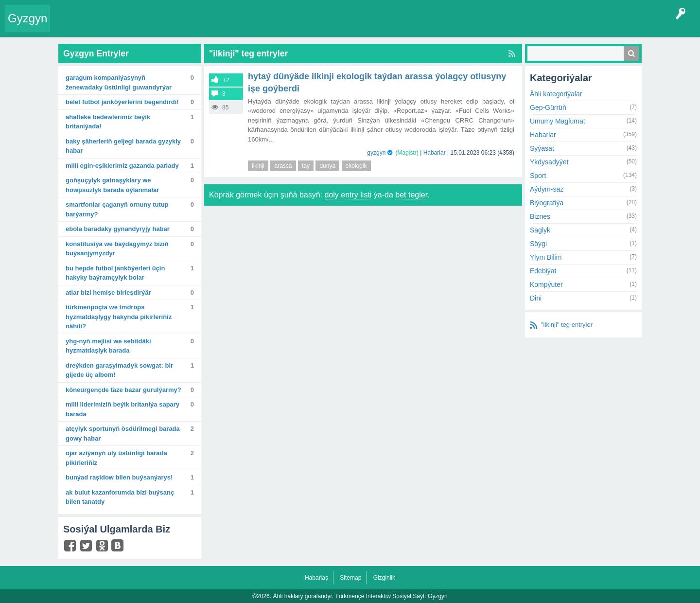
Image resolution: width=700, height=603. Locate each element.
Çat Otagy (346, 26)
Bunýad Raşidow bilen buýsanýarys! (119, 477)
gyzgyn (376, 153)
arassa (283, 166)
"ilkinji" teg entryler (567, 325)
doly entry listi (348, 195)
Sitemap (350, 578)
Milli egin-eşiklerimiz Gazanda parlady (122, 166)
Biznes (540, 216)
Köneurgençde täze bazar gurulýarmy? (123, 390)
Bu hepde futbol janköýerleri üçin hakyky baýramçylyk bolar (115, 273)
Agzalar (242, 26)
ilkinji (258, 166)
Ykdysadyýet (549, 162)
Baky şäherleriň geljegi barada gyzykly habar (123, 146)
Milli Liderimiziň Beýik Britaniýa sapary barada (122, 409)
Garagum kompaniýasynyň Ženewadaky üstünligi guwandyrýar (119, 82)
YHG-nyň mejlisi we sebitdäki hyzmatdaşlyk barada (108, 346)
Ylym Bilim (546, 257)
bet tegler (411, 195)
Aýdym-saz (547, 189)
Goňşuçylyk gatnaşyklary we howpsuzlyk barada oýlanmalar (112, 185)
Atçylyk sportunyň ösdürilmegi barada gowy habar (123, 434)
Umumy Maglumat (558, 121)
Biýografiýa (547, 203)
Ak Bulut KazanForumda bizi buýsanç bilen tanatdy (120, 497)
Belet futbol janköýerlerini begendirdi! (122, 102)
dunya (327, 166)
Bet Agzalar (278, 26)
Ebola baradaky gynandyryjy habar (118, 229)
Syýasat (542, 148)
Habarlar (435, 153)
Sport (538, 176)
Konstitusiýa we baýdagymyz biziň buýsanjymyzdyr (117, 249)
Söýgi (538, 244)
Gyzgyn (27, 18)
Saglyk (540, 230)
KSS (313, 26)
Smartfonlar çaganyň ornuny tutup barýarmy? (117, 209)
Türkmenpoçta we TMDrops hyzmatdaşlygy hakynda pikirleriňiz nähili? (119, 317)
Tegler (166, 26)
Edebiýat (543, 271)
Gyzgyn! (136, 26)
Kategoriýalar (204, 26)
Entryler (105, 26)
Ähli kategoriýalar (556, 94)
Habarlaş (316, 578)
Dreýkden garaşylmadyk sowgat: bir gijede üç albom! (119, 370)
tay (306, 166)
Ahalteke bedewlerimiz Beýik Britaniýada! (108, 122)
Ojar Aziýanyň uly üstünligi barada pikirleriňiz (116, 458)
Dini (536, 298)
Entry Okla (71, 26)
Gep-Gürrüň (548, 107)
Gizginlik (384, 578)
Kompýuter (546, 284)
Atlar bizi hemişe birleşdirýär (108, 293)
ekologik (356, 166)
